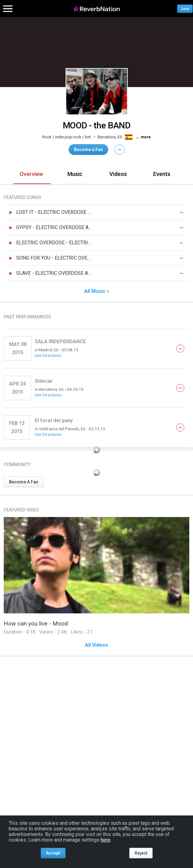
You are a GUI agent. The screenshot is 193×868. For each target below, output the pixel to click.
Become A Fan (24, 482)
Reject (141, 853)
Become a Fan (88, 150)
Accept (53, 853)
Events (162, 174)
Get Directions (48, 355)
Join (185, 9)
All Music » (97, 291)
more (146, 137)
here (106, 840)
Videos (118, 174)
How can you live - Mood (36, 623)
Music (75, 174)
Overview (31, 174)
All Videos (96, 645)
